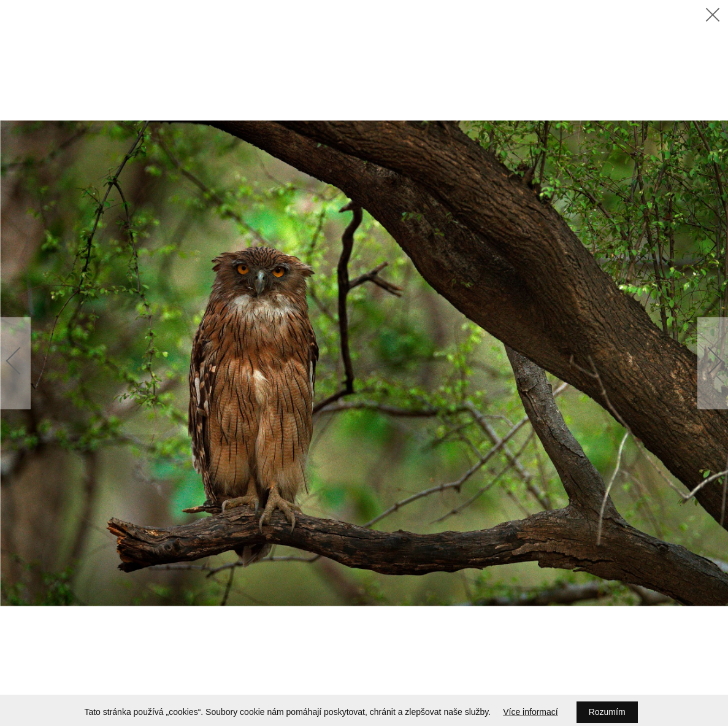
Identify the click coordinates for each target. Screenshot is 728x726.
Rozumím (607, 712)
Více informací (530, 712)
